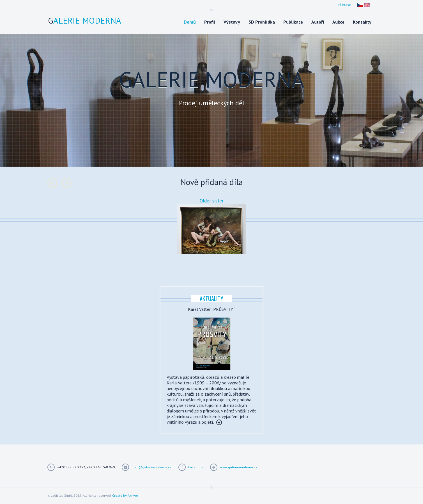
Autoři (318, 22)
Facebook (196, 467)
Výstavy (232, 22)
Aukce (338, 22)
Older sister (212, 201)
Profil (210, 22)
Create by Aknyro (125, 495)
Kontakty (362, 22)
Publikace (293, 22)
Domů (190, 22)
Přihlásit (345, 5)
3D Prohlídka (262, 22)
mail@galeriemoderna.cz (151, 467)
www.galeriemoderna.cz (239, 467)
